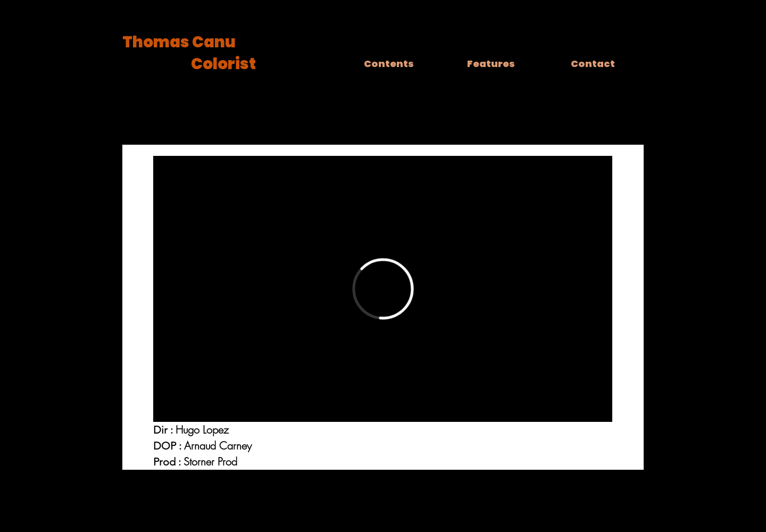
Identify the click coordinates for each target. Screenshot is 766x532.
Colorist (223, 64)
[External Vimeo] (383, 289)
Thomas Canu (179, 42)
